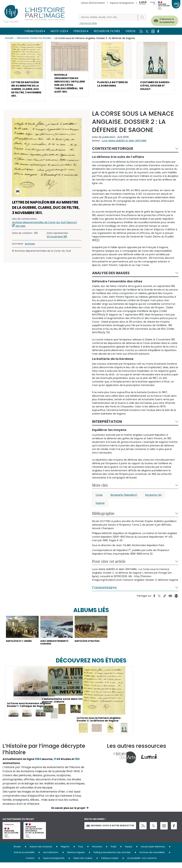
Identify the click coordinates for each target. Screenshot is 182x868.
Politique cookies (110, 864)
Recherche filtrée (107, 31)
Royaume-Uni (153, 499)
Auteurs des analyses (41, 852)
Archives (30, 248)
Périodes (80, 31)
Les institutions (51, 858)
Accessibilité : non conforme (142, 864)
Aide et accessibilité (24, 858)
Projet (113, 852)
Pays (81, 852)
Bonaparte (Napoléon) (124, 499)
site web (20, 230)
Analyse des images (111, 277)
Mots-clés (58, 31)
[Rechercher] (108, 17)
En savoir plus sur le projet (68, 813)
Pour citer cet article (109, 565)
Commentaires (104, 591)
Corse (99, 499)
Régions (65, 852)
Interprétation (107, 426)
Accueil (9, 38)
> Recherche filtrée (88, 23)
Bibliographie (103, 517)
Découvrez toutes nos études (35, 38)
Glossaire (97, 852)
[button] (27, 73)
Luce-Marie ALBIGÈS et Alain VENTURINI (124, 145)
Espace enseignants (122, 3)
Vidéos (130, 31)
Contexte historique (113, 153)
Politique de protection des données (112, 858)
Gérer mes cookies (83, 864)
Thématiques (34, 31)
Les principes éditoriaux (153, 852)
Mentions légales (76, 858)
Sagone (100, 507)
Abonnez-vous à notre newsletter (110, 831)
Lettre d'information (93, 3)
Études (17, 852)
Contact (30, 864)
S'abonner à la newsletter (163, 20)
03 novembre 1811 (57, 241)
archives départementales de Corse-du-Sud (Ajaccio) (45, 226)
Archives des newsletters (152, 858)
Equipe (129, 852)
